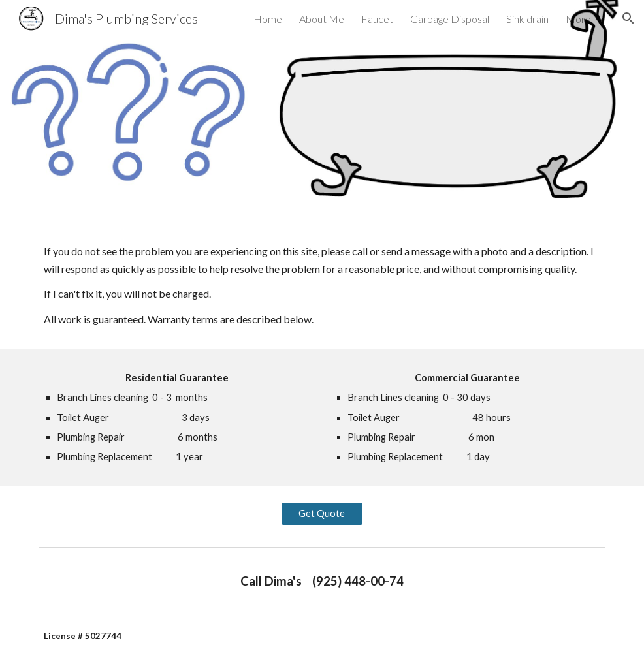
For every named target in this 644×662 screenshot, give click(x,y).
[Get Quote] (322, 514)
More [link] (578, 19)
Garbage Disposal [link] (450, 19)
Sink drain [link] (527, 19)
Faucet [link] (377, 19)
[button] (628, 18)
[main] (322, 286)
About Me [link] (322, 19)
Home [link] (268, 19)
